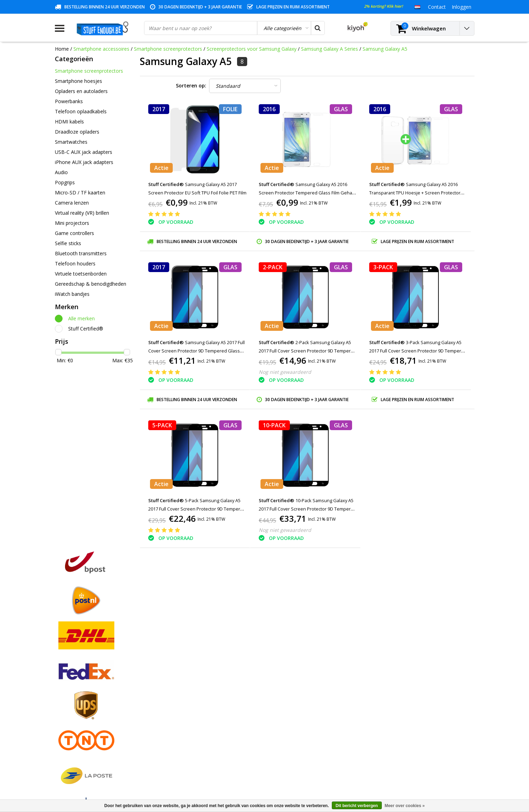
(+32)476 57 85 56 (413, 774)
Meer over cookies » (405, 806)
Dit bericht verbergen (357, 806)
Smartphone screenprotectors (168, 49)
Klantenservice (71, 706)
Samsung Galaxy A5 (385, 49)
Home (62, 49)
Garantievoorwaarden (80, 698)
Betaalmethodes (74, 682)
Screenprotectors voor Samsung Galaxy (252, 49)
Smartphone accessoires (101, 49)
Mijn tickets (174, 690)
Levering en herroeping (81, 738)
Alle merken (81, 318)
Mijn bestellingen (180, 682)
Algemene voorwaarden (82, 674)
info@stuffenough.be (397, 763)
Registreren (174, 674)
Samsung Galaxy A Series (330, 49)
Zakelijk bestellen (74, 746)
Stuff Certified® (86, 329)
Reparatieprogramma (79, 722)
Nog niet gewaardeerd (285, 372)
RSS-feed (65, 762)
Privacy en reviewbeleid (81, 714)
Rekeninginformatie (77, 730)
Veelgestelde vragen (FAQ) (85, 754)
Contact (64, 690)
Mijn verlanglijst (178, 698)
